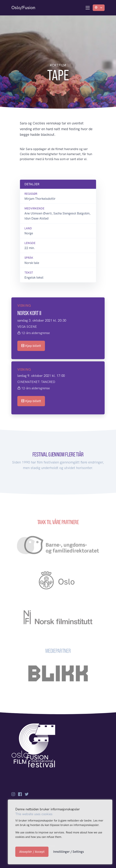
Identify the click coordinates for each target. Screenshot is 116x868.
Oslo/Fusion (23, 8)
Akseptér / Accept (32, 852)
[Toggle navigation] (88, 8)
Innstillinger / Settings (69, 852)
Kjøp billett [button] (31, 346)
